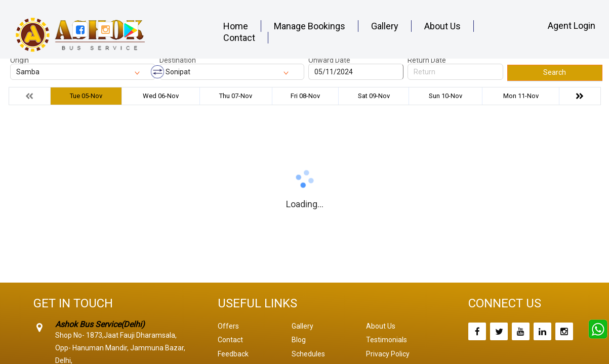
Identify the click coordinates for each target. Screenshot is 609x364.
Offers (228, 326)
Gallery (385, 26)
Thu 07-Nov (236, 96)
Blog (299, 340)
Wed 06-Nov (161, 96)
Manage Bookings (310, 26)
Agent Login (572, 26)
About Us (442, 26)
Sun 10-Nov (445, 96)
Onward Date (329, 60)
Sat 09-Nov (374, 96)
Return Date (427, 60)
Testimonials (387, 340)
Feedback (233, 354)
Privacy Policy (388, 354)
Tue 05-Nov (86, 96)
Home (236, 26)
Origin (19, 60)
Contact (239, 38)
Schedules (308, 354)
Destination (178, 60)
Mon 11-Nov (521, 96)
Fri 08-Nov (305, 96)
